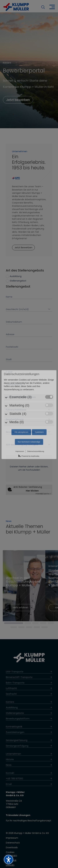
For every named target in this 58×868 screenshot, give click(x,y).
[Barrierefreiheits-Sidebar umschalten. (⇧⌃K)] (9, 860)
